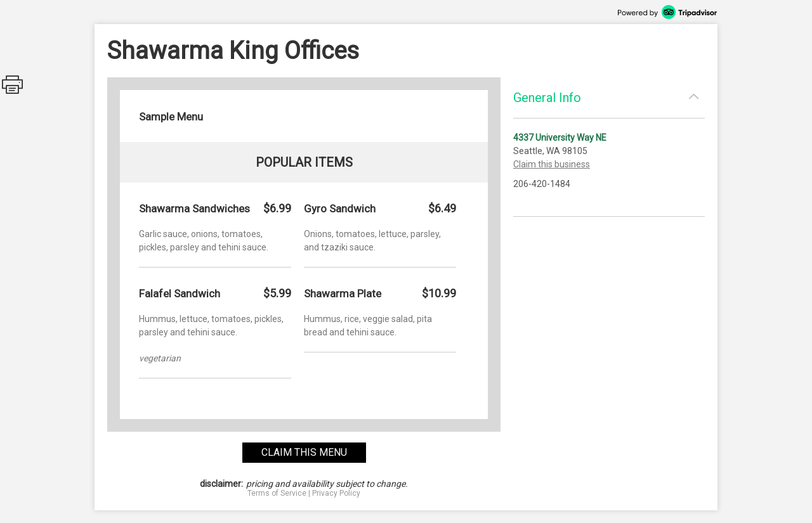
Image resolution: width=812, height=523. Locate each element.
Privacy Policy (336, 493)
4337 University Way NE (560, 138)
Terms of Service (277, 493)
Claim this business (552, 164)
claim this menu (304, 452)
